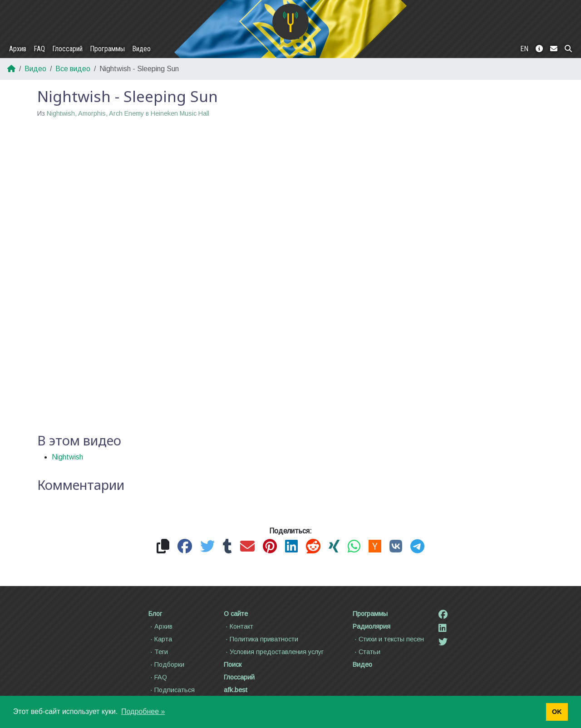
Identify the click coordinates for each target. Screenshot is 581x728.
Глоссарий (67, 49)
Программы (107, 49)
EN (524, 49)
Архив (18, 49)
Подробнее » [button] (143, 711)
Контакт (239, 626)
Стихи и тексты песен (388, 639)
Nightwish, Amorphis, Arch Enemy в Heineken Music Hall (128, 113)
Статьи (367, 652)
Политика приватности (261, 639)
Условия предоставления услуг (274, 652)
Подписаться (172, 690)
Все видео (73, 69)
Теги (158, 652)
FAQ (39, 49)
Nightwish (67, 457)
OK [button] (557, 712)
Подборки (166, 664)
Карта (160, 639)
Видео (141, 49)
